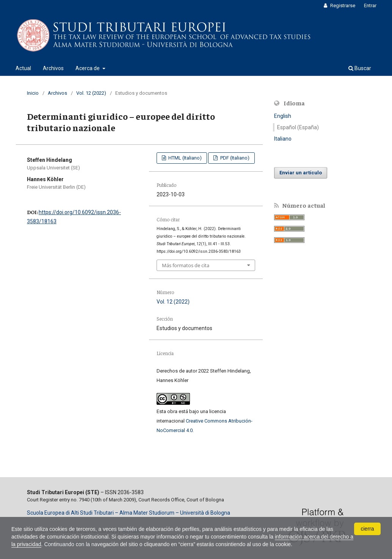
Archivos (53, 68)
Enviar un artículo (301, 173)
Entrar (370, 5)
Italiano (283, 139)
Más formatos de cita (186, 265)
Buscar (360, 68)
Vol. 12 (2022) (91, 93)
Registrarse (342, 5)
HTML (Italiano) (184, 158)
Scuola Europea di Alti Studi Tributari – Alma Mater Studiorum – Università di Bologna (129, 513)
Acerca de (88, 68)
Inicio (33, 93)
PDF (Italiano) (234, 158)
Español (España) (298, 127)
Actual (23, 68)
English (283, 116)
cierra (367, 529)
